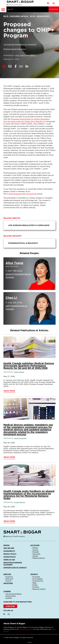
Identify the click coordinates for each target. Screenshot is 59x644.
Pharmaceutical (15, 194)
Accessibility (9, 551)
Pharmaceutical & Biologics (15, 49)
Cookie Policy (10, 557)
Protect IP (9, 577)
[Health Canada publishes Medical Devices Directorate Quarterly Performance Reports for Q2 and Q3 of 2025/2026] (29, 347)
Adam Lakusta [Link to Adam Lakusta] (19, 372)
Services (7, 574)
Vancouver (36, 554)
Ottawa (35, 548)
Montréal (36, 552)
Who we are (9, 548)
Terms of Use (9, 560)
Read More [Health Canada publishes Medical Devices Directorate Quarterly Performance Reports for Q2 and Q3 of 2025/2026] (9, 391)
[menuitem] (29, 225)
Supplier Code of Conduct (15, 568)
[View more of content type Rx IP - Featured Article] (16, 16)
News (35, 583)
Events (35, 585)
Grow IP (9, 581)
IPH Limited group (26, 629)
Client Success (38, 581)
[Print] (4, 66)
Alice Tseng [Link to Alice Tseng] (20, 55)
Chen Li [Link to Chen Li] (33, 55)
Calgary (35, 556)
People (6, 545)
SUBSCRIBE (10, 606)
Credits (29, 642)
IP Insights (36, 577)
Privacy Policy (10, 554)
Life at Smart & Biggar (14, 594)
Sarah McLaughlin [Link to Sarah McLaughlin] (20, 438)
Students (9, 598)
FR (12, 9)
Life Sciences (31, 194)
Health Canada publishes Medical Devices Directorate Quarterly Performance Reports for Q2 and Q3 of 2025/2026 (29, 366)
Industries (8, 583)
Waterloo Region (39, 558)
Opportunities (11, 596)
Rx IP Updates (38, 579)
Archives (36, 587)
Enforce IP (9, 579)
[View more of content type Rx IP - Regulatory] (40, 16)
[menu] (29, 225)
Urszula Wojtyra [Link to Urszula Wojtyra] (20, 502)
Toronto (35, 550)
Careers (7, 591)
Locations (54, 9)
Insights (34, 574)
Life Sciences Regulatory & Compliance (20, 44)
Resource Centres (39, 589)
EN (9, 9)
